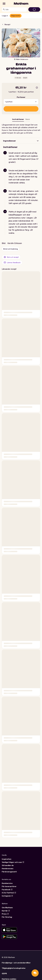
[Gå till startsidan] (21, 4)
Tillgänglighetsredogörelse (14, 968)
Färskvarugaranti (9, 872)
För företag (7, 917)
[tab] (28, 120)
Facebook (7, 890)
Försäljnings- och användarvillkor (16, 963)
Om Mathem (7, 908)
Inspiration (7, 859)
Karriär (6, 911)
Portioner (21, 97)
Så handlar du (8, 865)
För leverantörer (9, 886)
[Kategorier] (4, 4)
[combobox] (16, 9)
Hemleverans (8, 868)
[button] (22, 160)
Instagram (7, 896)
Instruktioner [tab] (18, 119)
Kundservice (7, 883)
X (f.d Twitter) (9, 893)
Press (5, 914)
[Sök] (4, 9)
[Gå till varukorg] (34, 9)
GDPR (4, 973)
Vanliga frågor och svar (13, 862)
